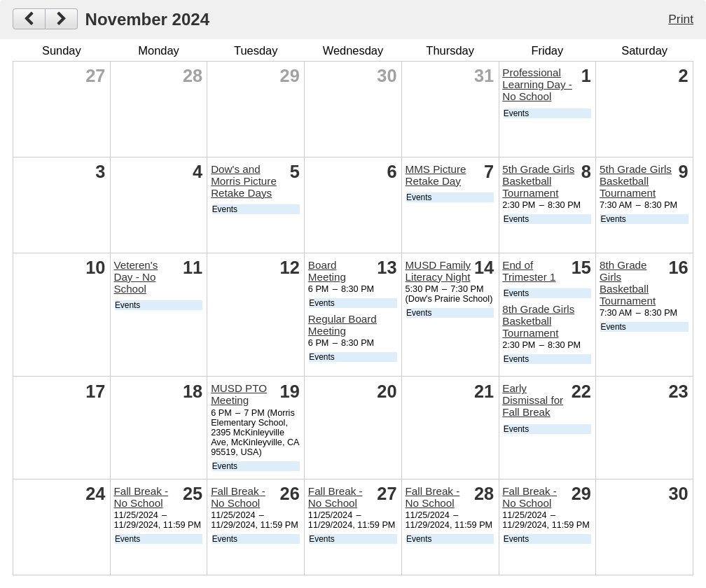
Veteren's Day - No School (136, 277)
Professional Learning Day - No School (537, 84)
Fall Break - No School (141, 497)
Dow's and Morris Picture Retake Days (244, 181)
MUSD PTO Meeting (239, 394)
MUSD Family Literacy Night (438, 271)
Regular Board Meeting (342, 325)
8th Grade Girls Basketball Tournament (538, 321)
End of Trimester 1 (529, 271)
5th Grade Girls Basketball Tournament (538, 181)
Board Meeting (327, 271)
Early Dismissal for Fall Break (533, 400)
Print (681, 19)
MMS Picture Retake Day (436, 175)
